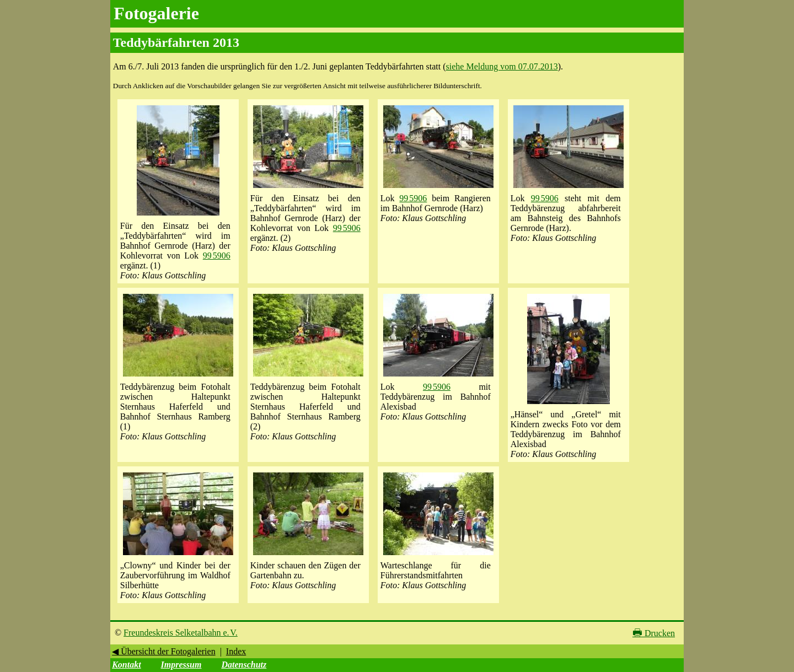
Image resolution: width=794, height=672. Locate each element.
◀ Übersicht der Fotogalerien (164, 651)
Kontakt (126, 665)
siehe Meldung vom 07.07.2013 (502, 66)
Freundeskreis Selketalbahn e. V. (181, 633)
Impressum (181, 665)
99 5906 (217, 256)
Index (236, 651)
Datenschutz (244, 665)
